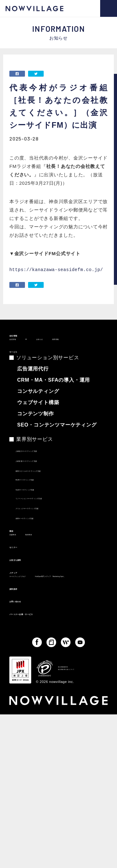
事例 (15, 552)
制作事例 (46, 563)
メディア (20, 611)
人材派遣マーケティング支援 (45, 479)
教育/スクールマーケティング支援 (51, 489)
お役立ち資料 (26, 595)
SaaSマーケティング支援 (42, 507)
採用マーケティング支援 (41, 536)
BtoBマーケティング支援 (41, 497)
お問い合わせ (26, 664)
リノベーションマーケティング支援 (52, 516)
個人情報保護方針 (73, 732)
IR (39, 349)
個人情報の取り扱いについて (82, 740)
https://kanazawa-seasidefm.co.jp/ (56, 270)
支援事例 (19, 563)
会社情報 (20, 338)
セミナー (20, 578)
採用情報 (88, 349)
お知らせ (60, 349)
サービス (20, 365)
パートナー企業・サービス (43, 681)
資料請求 (20, 648)
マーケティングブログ (32, 622)
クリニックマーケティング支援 (48, 526)
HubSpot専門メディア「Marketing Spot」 (53, 632)
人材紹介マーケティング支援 (45, 469)
